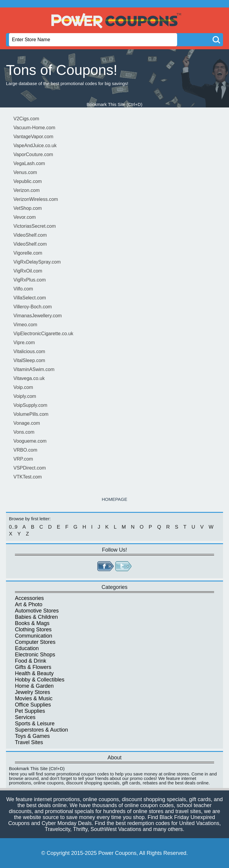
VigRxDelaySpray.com (37, 262)
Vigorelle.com (28, 253)
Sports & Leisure (35, 724)
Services (25, 717)
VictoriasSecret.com (35, 226)
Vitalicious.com (29, 351)
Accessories (29, 598)
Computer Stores (35, 642)
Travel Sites (29, 742)
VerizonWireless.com (36, 199)
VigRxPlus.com (30, 280)
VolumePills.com (31, 414)
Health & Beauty (34, 673)
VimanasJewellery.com (38, 316)
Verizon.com (27, 190)
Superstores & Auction (41, 730)
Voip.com (23, 387)
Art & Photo (29, 604)
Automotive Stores (37, 611)
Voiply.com (25, 396)
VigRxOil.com (28, 271)
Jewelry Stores (33, 692)
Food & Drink (31, 661)
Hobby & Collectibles (40, 680)
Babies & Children (36, 617)
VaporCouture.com (33, 154)
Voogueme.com (30, 441)
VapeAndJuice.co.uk (35, 146)
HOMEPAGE (114, 499)
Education (27, 648)
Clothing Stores (33, 630)
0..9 (13, 527)
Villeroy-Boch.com (33, 307)
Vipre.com (24, 343)
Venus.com (25, 172)
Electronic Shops (35, 655)
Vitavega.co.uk (29, 378)
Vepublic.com (28, 181)
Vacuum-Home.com (34, 128)
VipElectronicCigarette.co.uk (43, 334)
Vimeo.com (25, 325)
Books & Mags (32, 623)
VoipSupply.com (30, 405)
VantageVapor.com (33, 137)
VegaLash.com (29, 163)
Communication (34, 636)
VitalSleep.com (29, 360)
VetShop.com (28, 208)
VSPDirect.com (30, 468)
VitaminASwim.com (34, 369)
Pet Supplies (30, 711)
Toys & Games (32, 736)
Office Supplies (33, 705)
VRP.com (23, 459)
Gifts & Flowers (33, 667)
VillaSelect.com (30, 298)
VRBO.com (25, 450)
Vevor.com (25, 217)
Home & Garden (34, 686)
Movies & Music (34, 698)
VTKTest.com (28, 477)
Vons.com (24, 432)
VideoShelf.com (30, 235)
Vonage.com (27, 423)
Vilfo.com (23, 289)
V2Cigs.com (26, 119)
